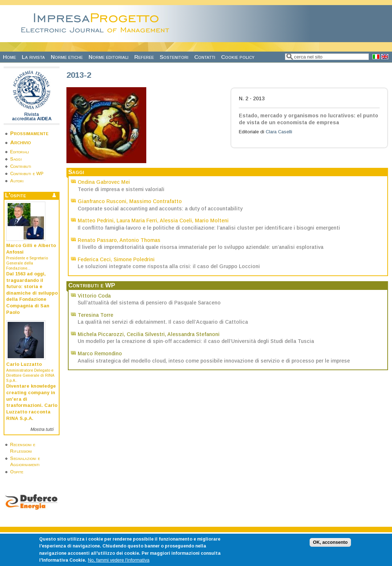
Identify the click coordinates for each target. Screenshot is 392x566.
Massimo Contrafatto (156, 201)
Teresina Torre (95, 315)
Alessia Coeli (176, 221)
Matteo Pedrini (96, 221)
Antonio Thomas (140, 240)
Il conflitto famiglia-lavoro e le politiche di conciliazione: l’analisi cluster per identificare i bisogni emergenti (209, 228)
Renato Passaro (97, 240)
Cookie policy (238, 57)
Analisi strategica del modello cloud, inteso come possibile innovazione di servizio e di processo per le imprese (214, 361)
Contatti (205, 57)
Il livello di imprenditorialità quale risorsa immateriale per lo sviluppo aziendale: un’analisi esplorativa (201, 247)
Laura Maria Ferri (137, 221)
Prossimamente (29, 133)
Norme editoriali (109, 57)
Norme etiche (67, 57)
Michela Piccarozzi (101, 334)
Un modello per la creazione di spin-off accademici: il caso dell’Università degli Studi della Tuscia (196, 341)
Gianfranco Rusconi (102, 201)
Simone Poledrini (134, 259)
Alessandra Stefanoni (193, 334)
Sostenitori (174, 57)
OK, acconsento (330, 547)
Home (9, 57)
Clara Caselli (279, 132)
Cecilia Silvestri (146, 334)
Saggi (16, 159)
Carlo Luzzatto (24, 364)
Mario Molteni (212, 221)
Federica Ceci (94, 259)
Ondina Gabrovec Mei (104, 182)
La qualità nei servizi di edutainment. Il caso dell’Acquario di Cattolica (163, 322)
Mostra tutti (42, 429)
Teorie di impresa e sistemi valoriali (121, 189)
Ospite (17, 472)
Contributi (21, 166)
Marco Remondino (100, 353)
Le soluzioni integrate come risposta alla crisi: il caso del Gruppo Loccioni (169, 266)
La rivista (33, 57)
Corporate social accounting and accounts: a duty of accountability (160, 209)
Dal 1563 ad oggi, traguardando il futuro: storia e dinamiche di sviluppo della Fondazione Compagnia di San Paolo (32, 293)
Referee (144, 57)
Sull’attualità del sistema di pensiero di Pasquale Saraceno (149, 303)
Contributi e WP (27, 174)
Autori (17, 181)
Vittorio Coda (94, 296)
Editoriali (20, 152)
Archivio (21, 142)
